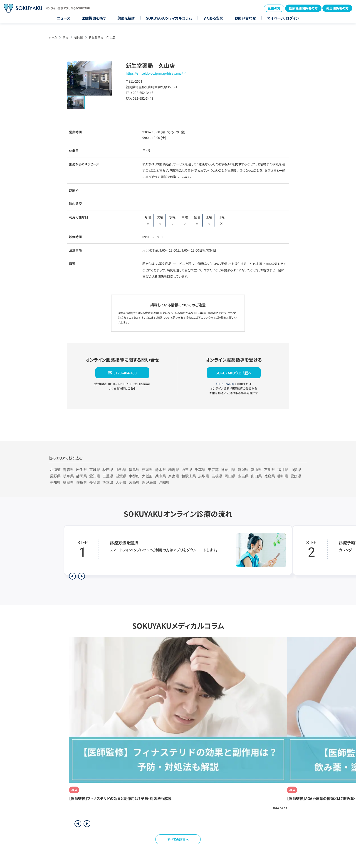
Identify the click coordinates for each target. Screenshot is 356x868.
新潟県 (243, 469)
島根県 (217, 476)
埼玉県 (187, 469)
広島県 (243, 476)
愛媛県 (296, 476)
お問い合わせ (245, 18)
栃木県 (161, 469)
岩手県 (82, 469)
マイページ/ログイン (283, 18)
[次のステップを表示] (82, 576)
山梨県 (296, 469)
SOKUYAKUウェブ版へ (234, 373)
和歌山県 (189, 476)
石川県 (269, 469)
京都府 (134, 476)
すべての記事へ (178, 839)
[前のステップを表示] (72, 576)
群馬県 (174, 469)
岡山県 (230, 476)
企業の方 (274, 8)
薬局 (66, 37)
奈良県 (174, 476)
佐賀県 (82, 482)
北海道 (55, 469)
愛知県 (95, 476)
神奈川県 (228, 469)
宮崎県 (134, 482)
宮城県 (95, 469)
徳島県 (269, 476)
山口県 (256, 476)
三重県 (108, 476)
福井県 (283, 469)
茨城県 (147, 469)
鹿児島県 (149, 482)
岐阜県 (68, 476)
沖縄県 (164, 482)
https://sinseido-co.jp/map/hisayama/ (154, 73)
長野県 (55, 476)
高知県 (55, 482)
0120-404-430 (125, 373)
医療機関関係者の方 (303, 8)
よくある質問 (213, 18)
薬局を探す (126, 18)
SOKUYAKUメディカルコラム (169, 18)
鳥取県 (204, 476)
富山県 (256, 469)
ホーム (53, 37)
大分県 (121, 482)
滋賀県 (121, 476)
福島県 (134, 469)
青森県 (68, 469)
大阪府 (147, 476)
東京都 (213, 469)
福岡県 (79, 37)
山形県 (121, 469)
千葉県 (200, 469)
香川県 (283, 476)
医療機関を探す (94, 18)
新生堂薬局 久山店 (102, 37)
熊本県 (108, 482)
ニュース (64, 18)
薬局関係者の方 (337, 8)
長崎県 (95, 482)
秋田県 (108, 469)
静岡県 (82, 476)
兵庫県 (161, 476)
